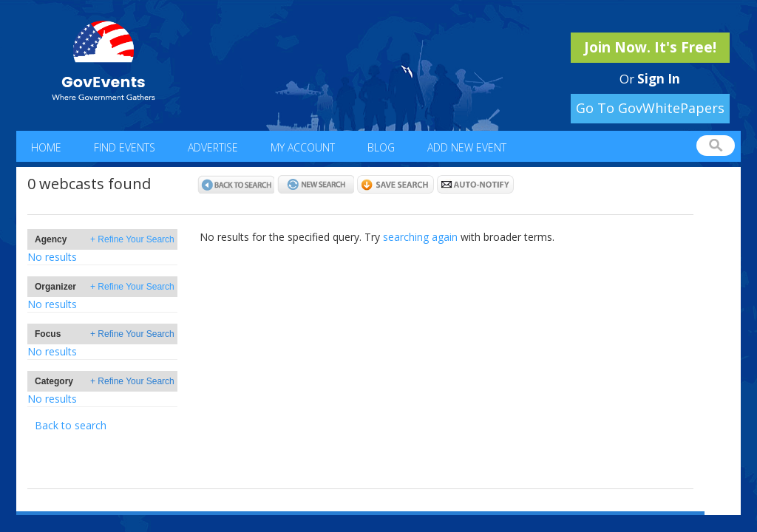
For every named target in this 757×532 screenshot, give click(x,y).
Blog (381, 147)
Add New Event (467, 147)
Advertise (213, 147)
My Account (303, 147)
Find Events (125, 147)
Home (46, 147)
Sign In (659, 79)
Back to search (71, 425)
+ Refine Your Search (132, 239)
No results (52, 257)
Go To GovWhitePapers (650, 108)
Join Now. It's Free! (650, 47)
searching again (420, 237)
